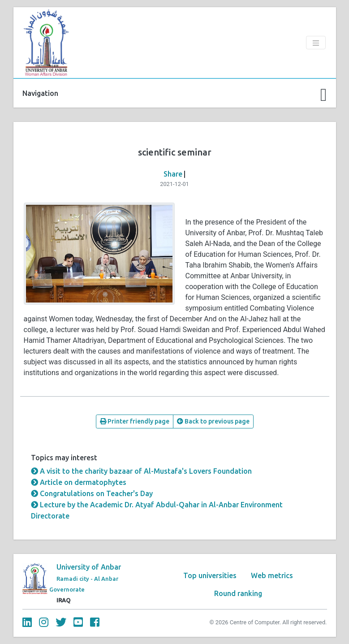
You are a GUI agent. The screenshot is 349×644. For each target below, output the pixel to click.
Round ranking (238, 593)
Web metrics (272, 575)
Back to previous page (213, 421)
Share (173, 174)
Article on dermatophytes (79, 482)
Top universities (210, 575)
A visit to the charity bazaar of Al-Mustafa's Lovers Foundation (141, 471)
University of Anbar (89, 567)
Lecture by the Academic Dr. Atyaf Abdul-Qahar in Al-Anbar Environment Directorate (157, 510)
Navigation (40, 93)
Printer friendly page (135, 421)
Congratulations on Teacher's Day (92, 493)
